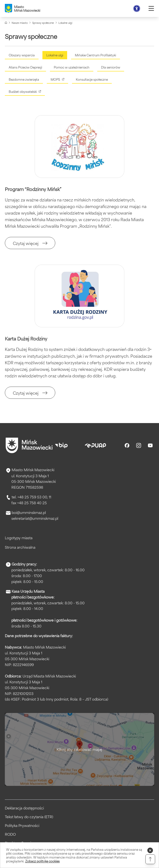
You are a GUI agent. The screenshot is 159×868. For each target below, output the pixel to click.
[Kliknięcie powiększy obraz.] (79, 147)
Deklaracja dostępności (24, 808)
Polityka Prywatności (22, 825)
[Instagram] (139, 445)
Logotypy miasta (19, 538)
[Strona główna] (6, 23)
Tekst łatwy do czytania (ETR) (29, 817)
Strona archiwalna (20, 547)
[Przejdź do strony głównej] (29, 445)
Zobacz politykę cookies (42, 861)
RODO (10, 834)
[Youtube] (150, 445)
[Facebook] (127, 445)
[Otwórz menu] (151, 9)
